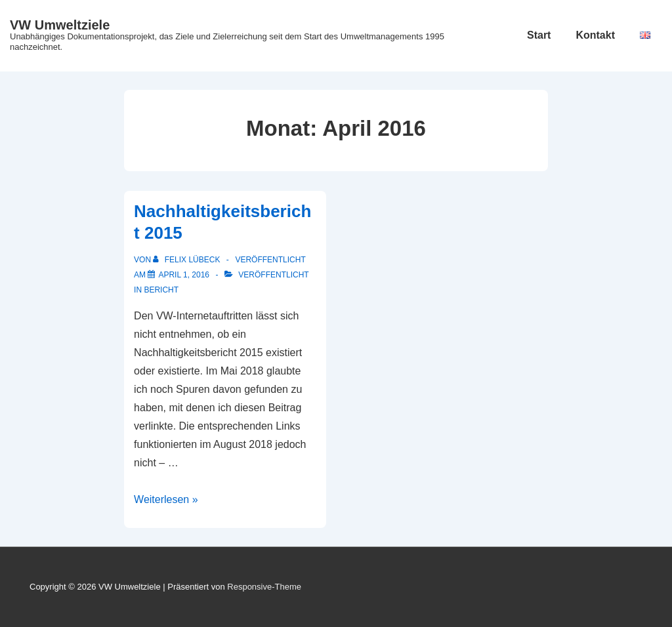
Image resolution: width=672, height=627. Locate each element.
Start (539, 35)
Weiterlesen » (166, 499)
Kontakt (595, 35)
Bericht (161, 290)
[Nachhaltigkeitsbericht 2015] (184, 275)
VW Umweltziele (60, 25)
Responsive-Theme (264, 587)
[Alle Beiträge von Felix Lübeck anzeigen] (187, 260)
